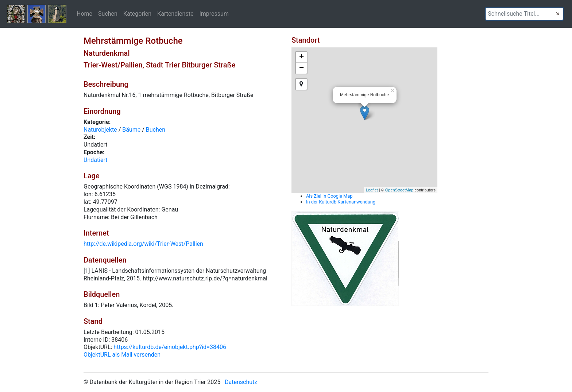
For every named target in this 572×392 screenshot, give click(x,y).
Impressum (214, 13)
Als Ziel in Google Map (329, 196)
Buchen (156, 130)
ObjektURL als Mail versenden (122, 355)
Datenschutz (241, 382)
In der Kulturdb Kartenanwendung (341, 202)
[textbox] (524, 14)
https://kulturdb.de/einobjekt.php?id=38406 (170, 347)
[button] (558, 14)
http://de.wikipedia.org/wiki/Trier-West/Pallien (143, 244)
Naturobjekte (100, 130)
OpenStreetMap (399, 190)
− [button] (302, 68)
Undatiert (96, 160)
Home (84, 13)
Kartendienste (175, 13)
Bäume (131, 130)
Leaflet (372, 190)
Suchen (108, 13)
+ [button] (302, 57)
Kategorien (137, 13)
